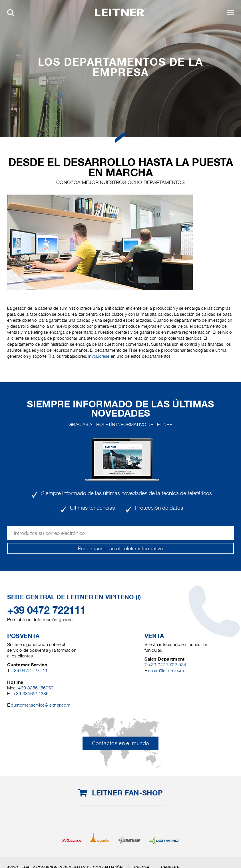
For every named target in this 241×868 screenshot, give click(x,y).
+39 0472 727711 (29, 670)
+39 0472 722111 (46, 610)
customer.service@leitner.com (40, 705)
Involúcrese (99, 356)
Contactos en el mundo (121, 743)
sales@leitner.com (166, 670)
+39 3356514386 (31, 694)
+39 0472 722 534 (167, 665)
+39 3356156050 (36, 688)
